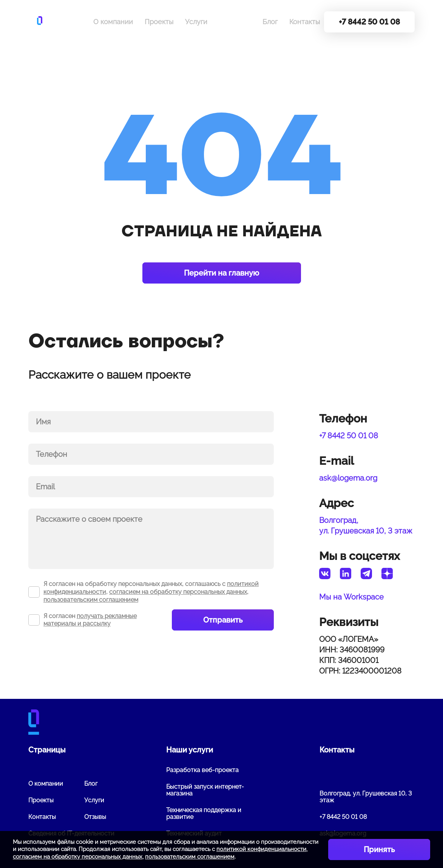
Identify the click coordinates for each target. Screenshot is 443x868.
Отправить (223, 620)
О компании (113, 22)
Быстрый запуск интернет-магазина (205, 790)
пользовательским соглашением (91, 600)
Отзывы (95, 817)
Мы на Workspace (351, 597)
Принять (379, 849)
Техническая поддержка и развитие (204, 813)
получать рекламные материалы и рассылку (90, 620)
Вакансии (235, 22)
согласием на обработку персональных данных (178, 592)
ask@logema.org (348, 478)
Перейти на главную (221, 273)
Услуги (196, 22)
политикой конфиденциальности (261, 849)
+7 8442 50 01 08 (349, 436)
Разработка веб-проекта (202, 770)
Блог (270, 22)
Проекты (159, 22)
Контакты (305, 22)
